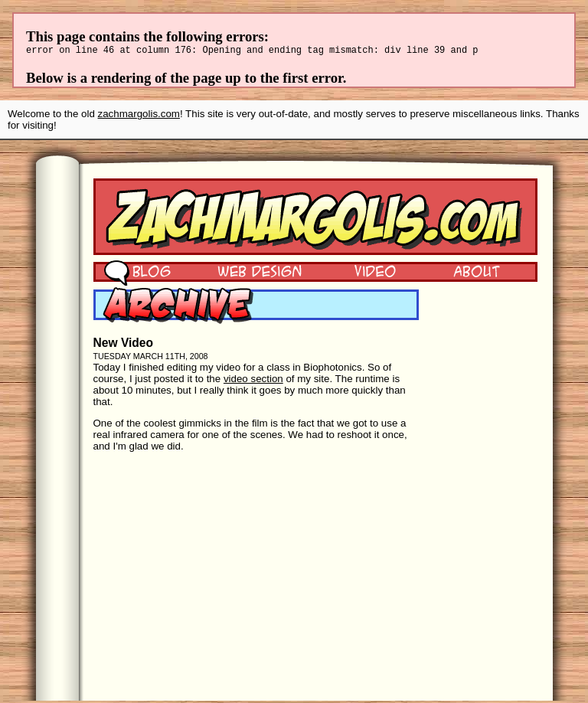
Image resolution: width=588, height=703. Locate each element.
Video (365, 273)
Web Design (248, 273)
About (476, 273)
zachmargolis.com (139, 116)
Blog (137, 273)
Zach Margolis (315, 219)
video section (253, 381)
